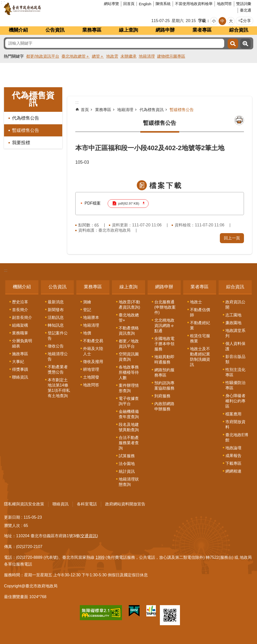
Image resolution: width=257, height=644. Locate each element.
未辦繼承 (128, 56)
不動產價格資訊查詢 (129, 330)
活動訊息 (56, 317)
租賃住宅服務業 (200, 338)
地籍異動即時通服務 (164, 359)
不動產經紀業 (200, 325)
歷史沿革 (20, 302)
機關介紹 (18, 30)
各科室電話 (87, 504)
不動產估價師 (200, 312)
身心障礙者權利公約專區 (235, 401)
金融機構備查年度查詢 (129, 414)
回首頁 (129, 4)
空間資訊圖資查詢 (129, 356)
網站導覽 (111, 4)
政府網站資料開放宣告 (125, 504)
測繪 (87, 302)
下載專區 (233, 463)
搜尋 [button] (233, 44)
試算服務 (127, 456)
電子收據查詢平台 (129, 401)
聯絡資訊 (20, 377)
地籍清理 (147, 56)
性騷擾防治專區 (235, 385)
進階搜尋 (245, 44)
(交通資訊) (89, 536)
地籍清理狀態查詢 (129, 482)
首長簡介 (20, 309)
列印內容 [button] (239, 120)
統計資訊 (127, 471)
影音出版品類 (235, 359)
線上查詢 (128, 30)
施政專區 (20, 354)
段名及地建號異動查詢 (129, 427)
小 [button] (214, 21)
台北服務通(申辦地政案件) (165, 307)
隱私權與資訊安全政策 (24, 504)
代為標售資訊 (33, 99)
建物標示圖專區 (171, 56)
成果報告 (233, 455)
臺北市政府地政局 (41, 9)
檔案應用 (233, 414)
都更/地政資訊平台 (43, 56)
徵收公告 (56, 346)
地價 (87, 333)
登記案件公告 (58, 335)
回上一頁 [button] (232, 238)
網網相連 (233, 471)
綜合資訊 (239, 30)
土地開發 (91, 377)
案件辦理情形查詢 (129, 388)
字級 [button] (202, 21)
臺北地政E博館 (237, 437)
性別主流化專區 (235, 372)
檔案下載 (166, 186)
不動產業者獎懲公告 (58, 369)
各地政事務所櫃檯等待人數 (129, 372)
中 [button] (222, 21)
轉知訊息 (56, 325)
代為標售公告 (26, 118)
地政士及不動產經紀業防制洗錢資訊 (200, 356)
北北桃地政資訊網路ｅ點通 (164, 325)
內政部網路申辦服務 (164, 406)
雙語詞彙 (244, 4)
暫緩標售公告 (26, 130)
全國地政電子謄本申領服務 (164, 344)
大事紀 (18, 361)
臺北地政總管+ (129, 317)
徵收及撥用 (93, 361)
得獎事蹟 (20, 369)
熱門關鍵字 (14, 56)
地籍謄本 (91, 317)
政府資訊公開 (235, 304)
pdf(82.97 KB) (128, 203)
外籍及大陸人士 (93, 351)
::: (6, 270)
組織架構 (20, 325)
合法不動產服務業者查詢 (129, 443)
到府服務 (162, 396)
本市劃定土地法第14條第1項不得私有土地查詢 (59, 388)
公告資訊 (55, 30)
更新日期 (12, 517)
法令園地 (127, 463)
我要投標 (21, 143)
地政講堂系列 (235, 333)
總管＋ (98, 56)
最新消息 (56, 302)
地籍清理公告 (58, 356)
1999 (100, 557)
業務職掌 (20, 333)
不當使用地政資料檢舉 (194, 4)
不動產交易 (93, 341)
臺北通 (246, 10)
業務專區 (92, 30)
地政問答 (224, 4)
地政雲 (112, 56)
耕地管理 (91, 369)
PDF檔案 (93, 203)
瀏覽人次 (12, 525)
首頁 (85, 110)
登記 (87, 309)
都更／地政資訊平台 (129, 343)
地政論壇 (233, 448)
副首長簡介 (22, 317)
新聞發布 (56, 309)
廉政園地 (233, 323)
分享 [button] (247, 21)
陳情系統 (163, 4)
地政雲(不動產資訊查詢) (129, 304)
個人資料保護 (235, 346)
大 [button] (231, 21)
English (145, 4)
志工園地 (233, 315)
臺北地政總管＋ (76, 56)
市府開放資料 (235, 424)
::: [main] (77, 102)
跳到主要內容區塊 (3, 3)
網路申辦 (165, 30)
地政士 (196, 302)
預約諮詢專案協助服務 (164, 385)
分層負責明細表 (22, 343)
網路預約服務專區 (164, 372)
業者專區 (202, 30)
